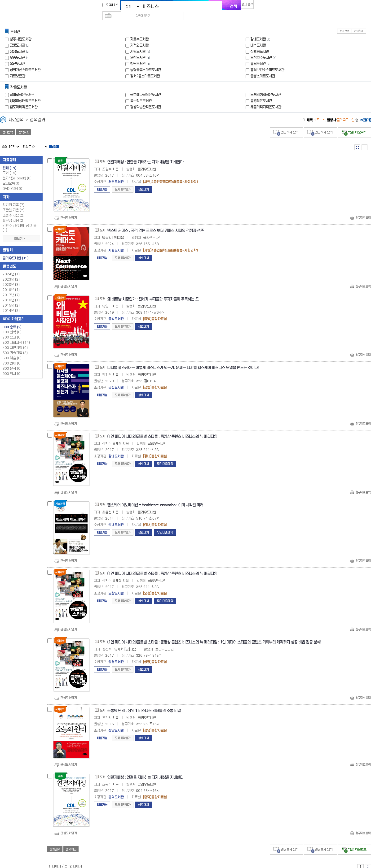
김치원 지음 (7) (13, 199)
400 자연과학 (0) (15, 342)
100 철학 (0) (12, 326)
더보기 (21, 233)
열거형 (357, 140)
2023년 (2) (11, 273)
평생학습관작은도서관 (146, 99)
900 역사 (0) (12, 368)
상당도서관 (17, 44)
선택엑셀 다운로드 (354, 125)
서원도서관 (138, 44)
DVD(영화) (13, 183)
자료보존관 (17, 68)
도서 (9, 167)
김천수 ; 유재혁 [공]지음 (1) (20, 222)
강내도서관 (258, 32)
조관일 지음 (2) (13, 204)
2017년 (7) (11, 289)
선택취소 (24, 125)
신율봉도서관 (260, 44)
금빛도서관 (17, 38)
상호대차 (144, 183)
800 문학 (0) (12, 362)
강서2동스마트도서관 (145, 68)
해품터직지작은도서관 (266, 99)
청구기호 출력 (363, 212)
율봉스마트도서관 (263, 68)
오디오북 (11, 177)
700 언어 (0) (12, 357)
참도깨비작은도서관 (24, 99)
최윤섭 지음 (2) (13, 215)
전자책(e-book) (17, 172)
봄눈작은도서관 (141, 93)
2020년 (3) (11, 279)
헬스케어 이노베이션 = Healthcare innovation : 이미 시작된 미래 (155, 499)
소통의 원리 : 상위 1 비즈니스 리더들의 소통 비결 (144, 705)
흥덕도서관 (258, 56)
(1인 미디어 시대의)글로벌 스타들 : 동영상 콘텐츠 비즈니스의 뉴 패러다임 (162, 430)
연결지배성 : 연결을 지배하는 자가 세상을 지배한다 (145, 156)
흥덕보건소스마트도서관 (267, 62)
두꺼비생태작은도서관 (266, 87)
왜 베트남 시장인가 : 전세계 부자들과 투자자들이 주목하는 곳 (153, 293)
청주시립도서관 (20, 32)
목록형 (364, 140)
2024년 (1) (11, 268)
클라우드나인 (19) (16, 252)
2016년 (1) (11, 294)
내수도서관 (258, 38)
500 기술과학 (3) (15, 347)
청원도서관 (138, 56)
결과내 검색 (108, 5)
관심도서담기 (68, 212)
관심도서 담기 (286, 125)
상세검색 (249, 6)
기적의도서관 (139, 38)
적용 (58, 140)
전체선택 (344, 24)
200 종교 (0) (12, 331)
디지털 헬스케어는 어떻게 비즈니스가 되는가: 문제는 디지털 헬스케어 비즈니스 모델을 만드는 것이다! (183, 362)
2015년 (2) (11, 299)
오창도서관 (138, 50)
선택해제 (359, 24)
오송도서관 (17, 50)
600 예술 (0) (12, 352)
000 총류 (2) (12, 321)
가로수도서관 (139, 32)
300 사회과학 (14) (16, 336)
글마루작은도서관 (22, 87)
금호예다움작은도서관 (146, 87)
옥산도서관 (17, 56)
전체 (9, 162)
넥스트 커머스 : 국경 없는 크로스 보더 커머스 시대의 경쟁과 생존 (155, 224)
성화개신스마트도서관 (25, 62)
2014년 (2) (11, 305)
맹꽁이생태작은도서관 (25, 93)
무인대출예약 (165, 458)
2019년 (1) (11, 284)
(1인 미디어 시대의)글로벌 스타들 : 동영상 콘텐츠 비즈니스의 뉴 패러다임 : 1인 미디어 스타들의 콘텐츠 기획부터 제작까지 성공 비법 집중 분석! (214, 636)
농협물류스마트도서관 (146, 62)
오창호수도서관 (261, 50)
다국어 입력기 (265, 6)
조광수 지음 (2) (13, 209)
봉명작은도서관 (261, 93)
